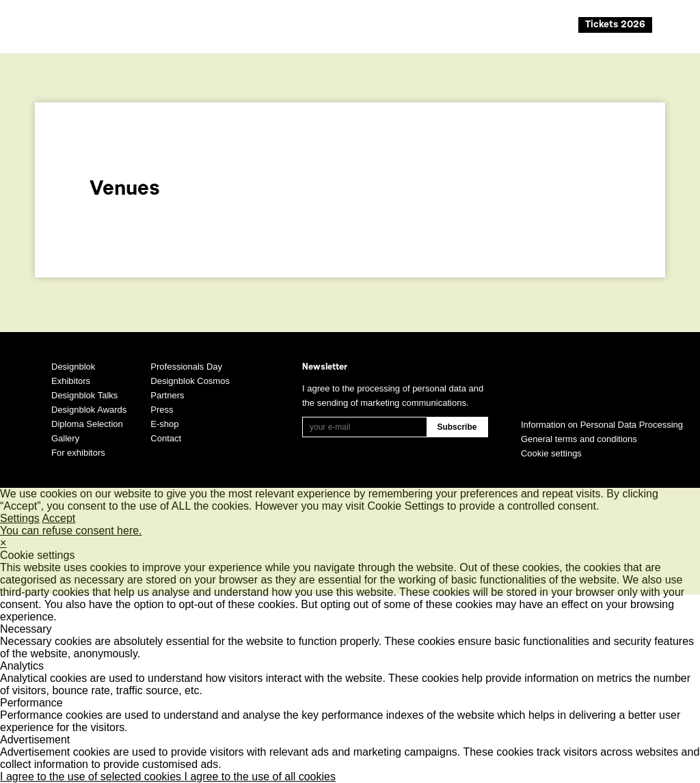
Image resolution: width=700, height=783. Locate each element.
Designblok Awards (89, 410)
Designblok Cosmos (190, 381)
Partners (167, 395)
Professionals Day (186, 367)
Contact (166, 438)
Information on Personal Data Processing (602, 425)
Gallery (65, 438)
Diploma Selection (87, 424)
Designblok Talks (84, 395)
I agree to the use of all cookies (260, 777)
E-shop (164, 424)
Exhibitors (71, 381)
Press (162, 410)
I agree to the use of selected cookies (92, 777)
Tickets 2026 (615, 25)
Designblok (73, 367)
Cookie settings (551, 453)
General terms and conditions (579, 439)
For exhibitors (78, 453)
